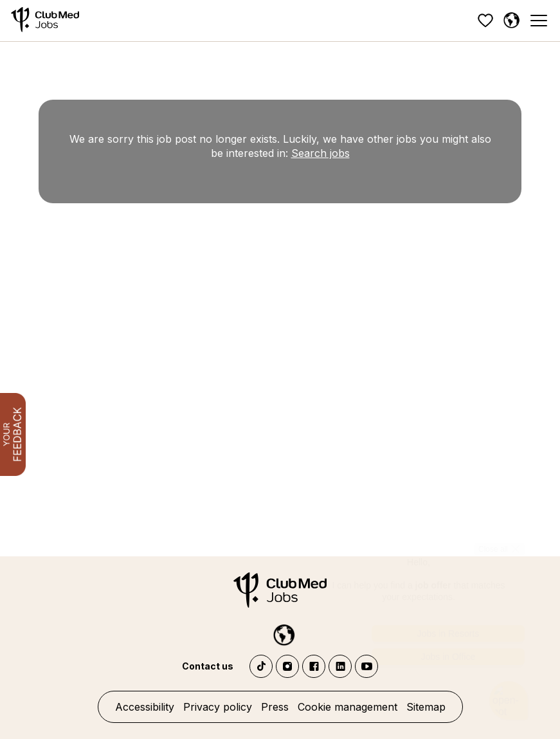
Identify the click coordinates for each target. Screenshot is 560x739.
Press (275, 707)
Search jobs (321, 153)
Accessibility (145, 707)
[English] (511, 21)
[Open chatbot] (509, 683)
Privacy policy (218, 707)
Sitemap (426, 707)
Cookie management (348, 707)
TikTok (261, 666)
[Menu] (538, 21)
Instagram (287, 666)
